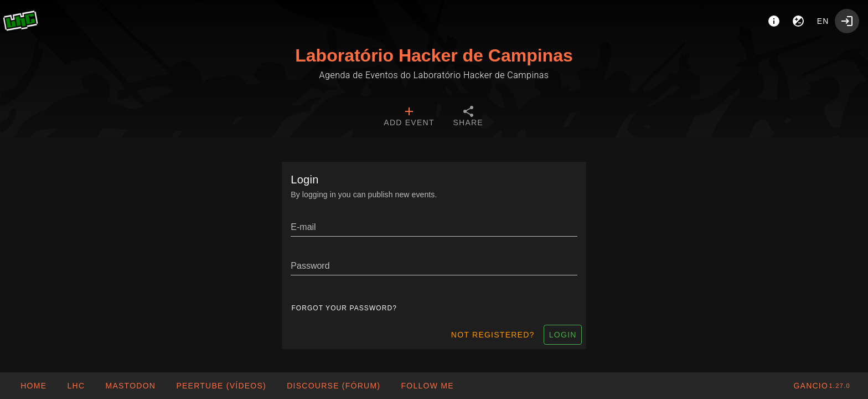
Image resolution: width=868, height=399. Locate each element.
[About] (774, 21)
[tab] (409, 117)
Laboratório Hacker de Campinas (434, 55)
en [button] (823, 21)
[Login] (847, 21)
